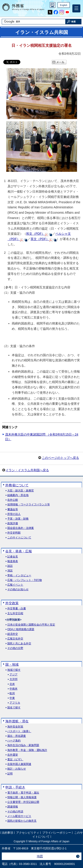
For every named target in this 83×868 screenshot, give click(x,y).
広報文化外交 (15, 639)
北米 (12, 684)
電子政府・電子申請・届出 (23, 793)
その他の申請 (15, 812)
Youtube (67, 12)
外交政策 (12, 603)
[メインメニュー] (76, 8)
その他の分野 (15, 648)
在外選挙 (13, 755)
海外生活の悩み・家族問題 (23, 745)
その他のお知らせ (18, 589)
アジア (14, 675)
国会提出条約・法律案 (21, 528)
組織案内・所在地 (18, 495)
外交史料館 (14, 533)
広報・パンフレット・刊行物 (25, 580)
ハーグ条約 (14, 741)
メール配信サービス (19, 816)
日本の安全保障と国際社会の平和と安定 (31, 625)
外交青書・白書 (17, 609)
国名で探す (14, 708)
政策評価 (13, 523)
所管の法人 (14, 514)
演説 (10, 571)
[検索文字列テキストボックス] (34, 22)
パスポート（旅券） (19, 731)
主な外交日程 (15, 613)
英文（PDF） (40, 239)
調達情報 (13, 807)
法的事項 (7, 833)
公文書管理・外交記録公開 (23, 802)
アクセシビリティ (28, 833)
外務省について (17, 485)
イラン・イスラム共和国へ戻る (27, 470)
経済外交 (13, 634)
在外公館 (13, 500)
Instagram (62, 12)
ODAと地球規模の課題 (21, 629)
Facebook (56, 12)
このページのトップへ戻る (60, 458)
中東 (12, 698)
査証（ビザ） (15, 759)
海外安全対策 (15, 727)
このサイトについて (19, 538)
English (64, 5)
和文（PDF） (35, 234)
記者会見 (13, 557)
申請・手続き (15, 787)
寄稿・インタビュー (19, 576)
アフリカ (15, 703)
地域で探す (14, 670)
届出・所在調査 (17, 736)
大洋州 (14, 679)
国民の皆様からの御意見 (22, 821)
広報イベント (15, 585)
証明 (10, 774)
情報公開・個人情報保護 (22, 797)
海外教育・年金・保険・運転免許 (27, 750)
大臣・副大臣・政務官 (21, 491)
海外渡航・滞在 (17, 721)
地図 (40, 856)
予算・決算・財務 (18, 519)
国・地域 (12, 664)
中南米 (14, 689)
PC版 (53, 5)
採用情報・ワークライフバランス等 (29, 505)
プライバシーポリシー (57, 833)
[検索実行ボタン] (73, 22)
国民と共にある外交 (19, 644)
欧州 (12, 693)
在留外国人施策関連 (19, 764)
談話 (10, 566)
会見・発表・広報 (19, 551)
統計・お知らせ (17, 769)
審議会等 (13, 509)
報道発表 (13, 561)
